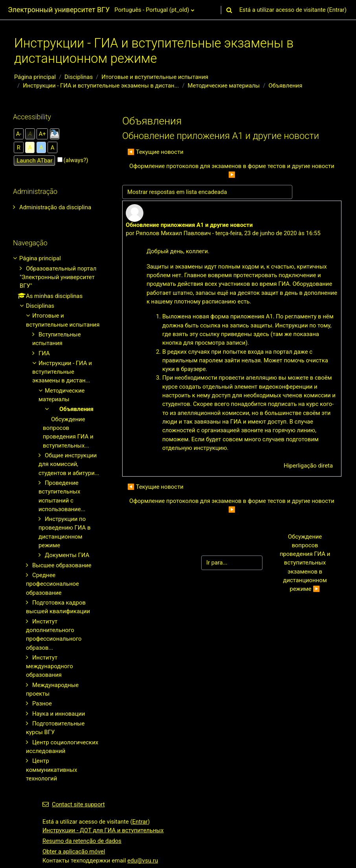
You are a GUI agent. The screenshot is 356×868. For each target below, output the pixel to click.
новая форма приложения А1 (232, 316)
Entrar (337, 10)
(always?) (76, 160)
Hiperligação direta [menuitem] (308, 466)
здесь (261, 334)
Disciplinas (79, 77)
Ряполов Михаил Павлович (173, 233)
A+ (42, 134)
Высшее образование (62, 565)
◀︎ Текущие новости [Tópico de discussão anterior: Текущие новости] (155, 152)
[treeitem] (57, 207)
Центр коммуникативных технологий (51, 770)
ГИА (44, 353)
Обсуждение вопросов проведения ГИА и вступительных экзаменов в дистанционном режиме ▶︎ (306, 563)
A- (19, 134)
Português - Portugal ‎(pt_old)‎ (152, 10)
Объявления (285, 86)
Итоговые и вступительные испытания (155, 77)
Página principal (35, 77)
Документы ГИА (67, 555)
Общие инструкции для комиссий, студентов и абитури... (69, 464)
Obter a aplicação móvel (74, 852)
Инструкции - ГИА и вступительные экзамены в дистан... (101, 86)
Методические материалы (224, 86)
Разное (42, 704)
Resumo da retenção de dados (82, 841)
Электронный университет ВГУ (59, 10)
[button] (229, 10)
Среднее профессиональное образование (52, 584)
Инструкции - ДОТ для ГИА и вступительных (103, 830)
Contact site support (74, 804)
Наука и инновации (59, 714)
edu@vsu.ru (143, 861)
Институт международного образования (50, 666)
